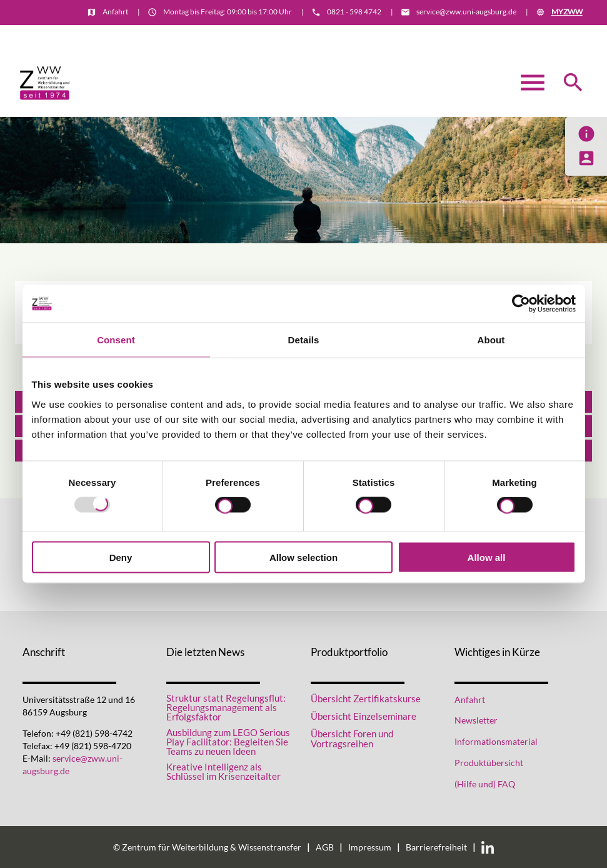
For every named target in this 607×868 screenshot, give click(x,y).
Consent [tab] (116, 340)
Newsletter (476, 720)
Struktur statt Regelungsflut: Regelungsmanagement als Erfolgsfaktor (226, 708)
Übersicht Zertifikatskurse (366, 699)
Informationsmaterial (545, 35)
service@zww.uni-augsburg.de (466, 12)
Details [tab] (304, 340)
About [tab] (491, 340)
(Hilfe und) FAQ (485, 784)
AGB (325, 847)
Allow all (487, 557)
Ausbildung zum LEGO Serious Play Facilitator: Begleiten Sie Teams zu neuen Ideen (228, 742)
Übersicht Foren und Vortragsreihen (352, 739)
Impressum (370, 847)
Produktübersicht (489, 763)
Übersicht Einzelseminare (364, 716)
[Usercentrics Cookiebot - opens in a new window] (521, 304)
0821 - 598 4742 (354, 12)
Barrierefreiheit (436, 847)
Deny (121, 557)
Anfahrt (115, 12)
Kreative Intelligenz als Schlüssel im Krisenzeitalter (223, 772)
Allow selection (303, 557)
